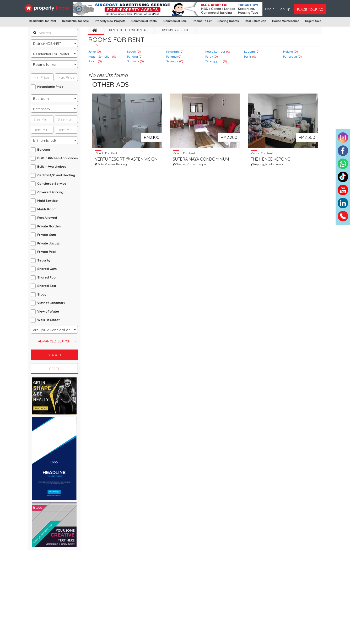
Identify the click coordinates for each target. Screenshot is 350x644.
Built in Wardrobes (52, 167)
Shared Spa (47, 286)
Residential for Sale (75, 21)
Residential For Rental (128, 30)
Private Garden (49, 226)
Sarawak (135, 61)
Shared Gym (47, 269)
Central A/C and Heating (56, 175)
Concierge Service (52, 184)
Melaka (290, 52)
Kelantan (175, 52)
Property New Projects (110, 21)
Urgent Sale (313, 21)
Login (270, 9)
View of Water (48, 311)
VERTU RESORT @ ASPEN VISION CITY (126, 159)
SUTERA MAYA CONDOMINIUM (201, 159)
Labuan (252, 52)
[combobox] (54, 43)
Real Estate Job (255, 21)
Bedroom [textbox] (41, 99)
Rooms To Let (202, 21)
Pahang (135, 57)
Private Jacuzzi (49, 243)
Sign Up (284, 9)
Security (44, 260)
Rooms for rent (175, 30)
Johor (95, 52)
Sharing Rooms (228, 21)
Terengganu (216, 61)
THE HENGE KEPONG (270, 159)
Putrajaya (292, 57)
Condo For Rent (106, 153)
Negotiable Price (50, 87)
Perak (211, 57)
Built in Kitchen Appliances (57, 158)
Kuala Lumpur (218, 52)
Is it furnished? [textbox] (45, 140)
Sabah (95, 61)
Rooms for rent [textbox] (46, 64)
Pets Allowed (47, 218)
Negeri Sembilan (102, 57)
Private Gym (47, 235)
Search (54, 355)
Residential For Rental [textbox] (51, 54)
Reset (54, 369)
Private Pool (46, 252)
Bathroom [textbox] (41, 109)
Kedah (134, 52)
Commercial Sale (175, 21)
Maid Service (47, 201)
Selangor (175, 61)
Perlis (250, 57)
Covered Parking (50, 192)
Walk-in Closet (48, 320)
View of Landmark (51, 303)
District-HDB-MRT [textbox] (47, 43)
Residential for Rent (42, 21)
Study (42, 294)
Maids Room (47, 209)
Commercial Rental (144, 21)
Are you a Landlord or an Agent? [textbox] (55, 330)
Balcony (44, 149)
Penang (174, 57)
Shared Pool (47, 277)
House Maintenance (286, 21)
